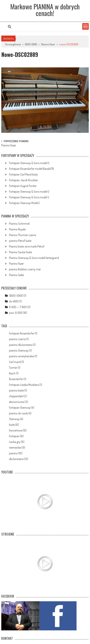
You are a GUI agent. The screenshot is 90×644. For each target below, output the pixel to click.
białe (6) (14, 425)
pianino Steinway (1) (20, 350)
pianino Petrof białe (20, 241)
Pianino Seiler (17, 275)
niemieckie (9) (17, 448)
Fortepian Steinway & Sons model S (29, 197)
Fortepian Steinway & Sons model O (29, 163)
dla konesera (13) (19, 459)
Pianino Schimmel (19, 224)
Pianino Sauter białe (20, 252)
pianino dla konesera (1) (22, 345)
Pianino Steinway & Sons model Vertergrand (34, 258)
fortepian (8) (16, 436)
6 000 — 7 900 (18, 307)
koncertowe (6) (18, 430)
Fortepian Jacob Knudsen (24, 180)
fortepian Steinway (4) (22, 408)
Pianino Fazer (48, 44)
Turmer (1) (15, 368)
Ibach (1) (14, 373)
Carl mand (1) (17, 362)
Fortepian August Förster (23, 186)
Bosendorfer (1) (18, 379)
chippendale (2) (18, 396)
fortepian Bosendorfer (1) (23, 333)
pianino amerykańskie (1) (23, 356)
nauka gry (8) (17, 442)
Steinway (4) (16, 419)
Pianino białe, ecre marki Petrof (27, 246)
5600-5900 (31, 44)
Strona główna (13, 44)
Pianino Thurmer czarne (22, 235)
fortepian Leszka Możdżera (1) (26, 385)
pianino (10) (16, 453)
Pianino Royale (17, 229)
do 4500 (14, 301)
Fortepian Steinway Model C (25, 203)
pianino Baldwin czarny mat (25, 269)
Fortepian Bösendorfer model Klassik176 (32, 169)
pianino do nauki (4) (20, 413)
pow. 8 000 (16, 313)
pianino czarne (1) (19, 339)
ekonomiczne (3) (19, 402)
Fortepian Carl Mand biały (23, 174)
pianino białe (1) (18, 390)
